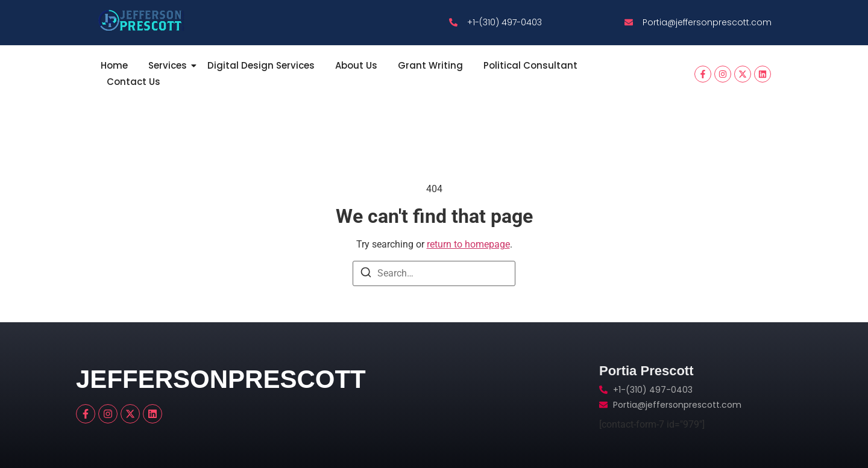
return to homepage (468, 244)
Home (114, 65)
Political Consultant (530, 65)
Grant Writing (430, 65)
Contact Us (134, 82)
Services (170, 65)
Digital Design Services (261, 65)
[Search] (366, 274)
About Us (356, 65)
